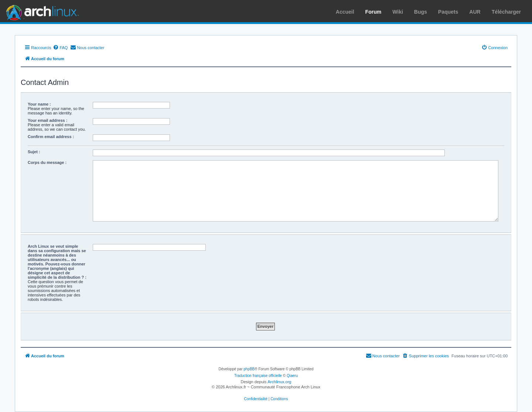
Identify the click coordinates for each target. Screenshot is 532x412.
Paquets (448, 12)
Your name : (39, 104)
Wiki (398, 12)
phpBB (249, 369)
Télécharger (506, 12)
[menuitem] (60, 48)
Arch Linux (41, 11)
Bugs (421, 12)
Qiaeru (292, 376)
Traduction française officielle (258, 376)
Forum (374, 12)
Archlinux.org (279, 382)
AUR (475, 12)
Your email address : (47, 120)
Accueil (345, 12)
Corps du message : (47, 162)
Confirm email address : (51, 137)
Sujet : (34, 152)
